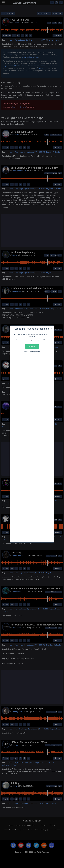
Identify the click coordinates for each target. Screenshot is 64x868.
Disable (32, 346)
